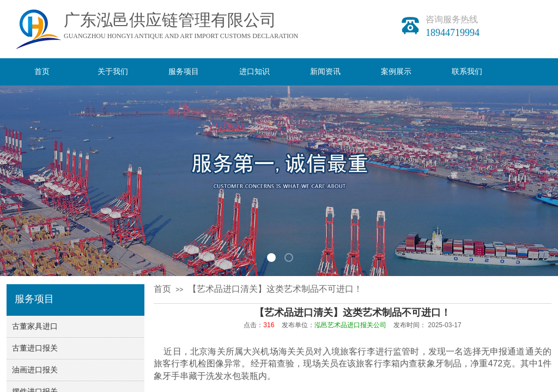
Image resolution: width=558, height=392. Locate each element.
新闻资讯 (325, 72)
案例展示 (396, 72)
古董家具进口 (35, 326)
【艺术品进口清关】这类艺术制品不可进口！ (275, 289)
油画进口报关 (35, 370)
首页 (42, 72)
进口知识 (254, 72)
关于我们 (113, 72)
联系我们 (467, 72)
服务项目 (184, 72)
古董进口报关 (35, 348)
